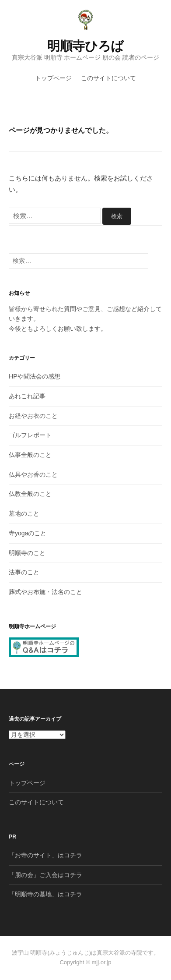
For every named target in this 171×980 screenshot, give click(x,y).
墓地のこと (24, 513)
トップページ (53, 78)
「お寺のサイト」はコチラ (45, 855)
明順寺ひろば (85, 46)
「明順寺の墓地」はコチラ (45, 894)
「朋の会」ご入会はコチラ (45, 875)
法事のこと (24, 572)
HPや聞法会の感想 (35, 376)
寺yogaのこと (28, 533)
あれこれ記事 (27, 396)
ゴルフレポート (30, 435)
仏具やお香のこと (33, 474)
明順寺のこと (27, 553)
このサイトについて (108, 78)
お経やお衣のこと (33, 416)
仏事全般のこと (30, 455)
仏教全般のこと (30, 494)
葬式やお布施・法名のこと (45, 592)
